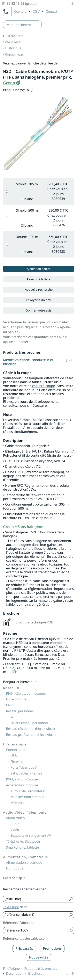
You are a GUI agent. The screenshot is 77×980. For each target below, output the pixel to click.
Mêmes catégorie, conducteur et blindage (28, 362)
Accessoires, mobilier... (23, 785)
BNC (9, 705)
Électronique (14, 878)
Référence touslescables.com (25, 938)
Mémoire (17, 803)
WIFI (14, 717)
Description (15, 973)
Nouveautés (38, 957)
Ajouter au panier (39, 269)
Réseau (11, 688)
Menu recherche (19, 25)
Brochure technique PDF (34, 622)
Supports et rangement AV (31, 835)
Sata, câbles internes (26, 773)
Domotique (15, 868)
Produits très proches (41, 969)
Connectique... (17, 750)
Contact (51, 12)
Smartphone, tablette (22, 847)
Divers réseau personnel (29, 723)
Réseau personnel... (21, 711)
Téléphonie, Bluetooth (23, 841)
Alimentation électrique (24, 863)
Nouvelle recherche (39, 289)
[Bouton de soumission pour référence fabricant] (71, 915)
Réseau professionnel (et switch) (31, 735)
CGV (36, 12)
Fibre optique (16, 699)
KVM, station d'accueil (23, 779)
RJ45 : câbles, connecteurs (27, 693)
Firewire (17, 762)
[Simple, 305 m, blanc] (7, 191)
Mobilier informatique (27, 797)
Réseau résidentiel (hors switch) (30, 729)
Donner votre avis (38, 310)
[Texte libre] (36, 899)
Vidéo (15, 830)
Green (9, 83)
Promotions (52, 948)
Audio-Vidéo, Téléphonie (25, 812)
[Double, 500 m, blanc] (7, 244)
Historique (13, 48)
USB (14, 756)
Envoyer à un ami (38, 300)
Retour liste (14, 55)
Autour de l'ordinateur (28, 791)
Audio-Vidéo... (17, 818)
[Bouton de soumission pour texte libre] (71, 899)
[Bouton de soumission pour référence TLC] (71, 931)
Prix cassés (24, 948)
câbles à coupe (44, 386)
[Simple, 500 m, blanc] (7, 218)
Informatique (15, 744)
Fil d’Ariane (15, 36)
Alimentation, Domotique (26, 857)
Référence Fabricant (18, 923)
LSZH (14, 672)
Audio (15, 824)
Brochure (35, 973)
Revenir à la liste (39, 279)
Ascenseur (13, 42)
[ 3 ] (69, 360)
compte (20, 12)
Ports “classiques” (24, 767)
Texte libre (11, 907)
